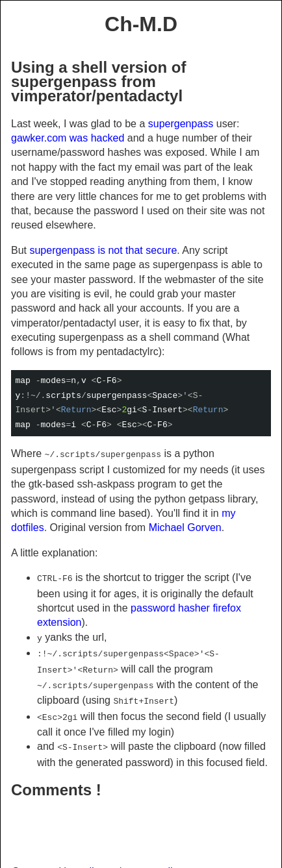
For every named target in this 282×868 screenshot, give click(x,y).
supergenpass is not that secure (103, 250)
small (160, 860)
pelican (93, 860)
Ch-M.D (141, 24)
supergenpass (181, 124)
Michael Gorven (185, 526)
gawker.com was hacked (68, 138)
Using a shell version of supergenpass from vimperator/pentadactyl (98, 82)
